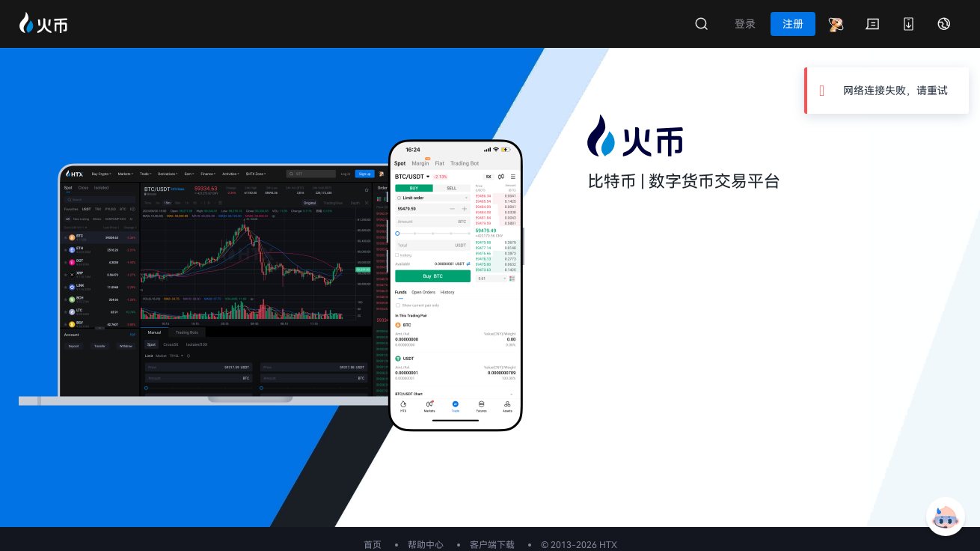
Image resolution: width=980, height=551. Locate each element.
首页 (373, 545)
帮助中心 (426, 545)
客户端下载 (492, 545)
